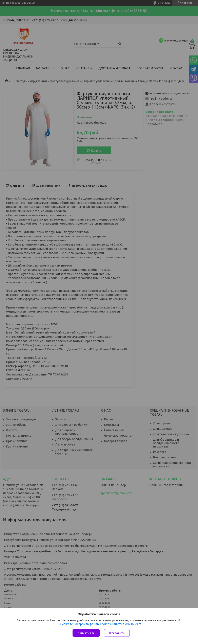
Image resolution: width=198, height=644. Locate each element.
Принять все (86, 633)
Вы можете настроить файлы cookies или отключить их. (98, 624)
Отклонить (117, 633)
